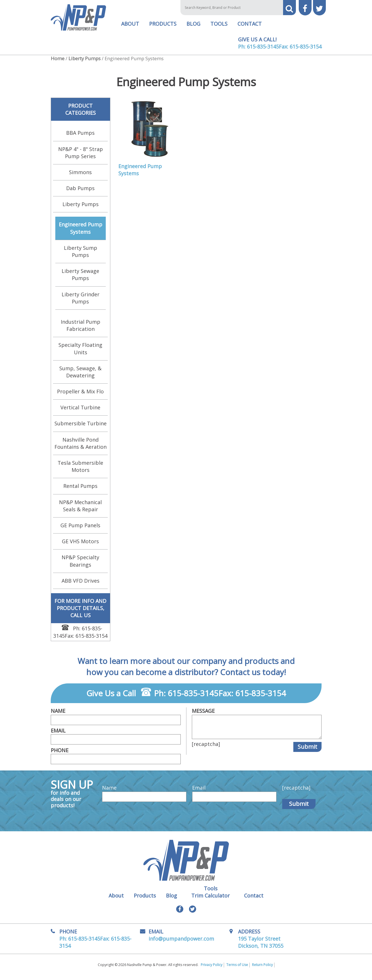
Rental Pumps (80, 490)
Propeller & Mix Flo (80, 395)
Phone (60, 754)
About (130, 28)
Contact (250, 28)
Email (58, 735)
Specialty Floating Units (80, 352)
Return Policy (262, 969)
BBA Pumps (80, 137)
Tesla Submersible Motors (80, 470)
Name (58, 715)
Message (203, 715)
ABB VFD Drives (81, 585)
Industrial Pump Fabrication (81, 329)
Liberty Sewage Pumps (80, 278)
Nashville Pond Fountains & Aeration (81, 447)
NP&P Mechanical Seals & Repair (80, 510)
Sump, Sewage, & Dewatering (80, 376)
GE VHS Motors (80, 545)
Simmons (80, 176)
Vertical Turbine (80, 411)
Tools (219, 28)
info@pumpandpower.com (181, 943)
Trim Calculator (211, 899)
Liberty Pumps (85, 62)
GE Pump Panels (80, 529)
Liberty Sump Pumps (81, 255)
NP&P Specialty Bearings (80, 565)
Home (58, 62)
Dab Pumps (80, 192)
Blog (193, 28)
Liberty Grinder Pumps (81, 302)
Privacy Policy (212, 969)
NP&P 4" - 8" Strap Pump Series (81, 156)
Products (163, 28)
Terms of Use (237, 969)
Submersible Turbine (81, 427)
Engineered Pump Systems (81, 232)
